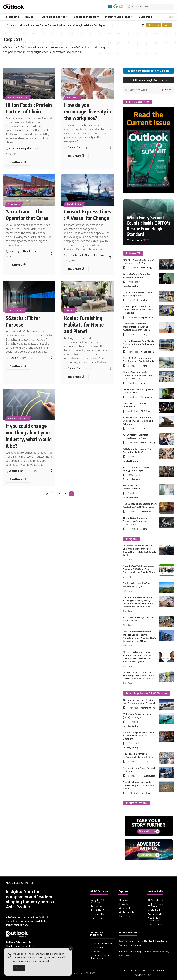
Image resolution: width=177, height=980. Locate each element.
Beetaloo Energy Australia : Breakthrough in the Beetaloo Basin (139, 785)
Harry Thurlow (16, 149)
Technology (146, 268)
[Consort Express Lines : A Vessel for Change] (76, 269)
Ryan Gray (14, 251)
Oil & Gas (145, 411)
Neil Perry (125, 941)
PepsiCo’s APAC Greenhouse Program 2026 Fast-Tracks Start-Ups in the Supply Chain (139, 569)
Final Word (73, 98)
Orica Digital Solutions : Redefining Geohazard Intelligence (136, 521)
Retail (70, 311)
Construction (16, 311)
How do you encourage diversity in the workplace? (88, 111)
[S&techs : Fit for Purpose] (18, 366)
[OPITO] (138, 240)
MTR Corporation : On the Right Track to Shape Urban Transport (138, 310)
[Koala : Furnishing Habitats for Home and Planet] (76, 377)
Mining (144, 300)
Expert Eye (146, 512)
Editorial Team (75, 147)
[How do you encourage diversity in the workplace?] (76, 156)
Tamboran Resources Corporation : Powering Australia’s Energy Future (136, 327)
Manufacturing (148, 442)
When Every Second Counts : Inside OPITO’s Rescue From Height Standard (148, 226)
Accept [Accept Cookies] (19, 968)
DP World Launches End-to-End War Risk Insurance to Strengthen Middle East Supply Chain (63, 25)
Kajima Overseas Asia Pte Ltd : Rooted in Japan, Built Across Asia (139, 344)
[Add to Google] (115, 6)
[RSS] (121, 6)
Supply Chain (74, 204)
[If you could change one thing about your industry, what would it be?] (18, 479)
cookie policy (45, 961)
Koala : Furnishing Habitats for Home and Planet (84, 324)
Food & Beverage (18, 98)
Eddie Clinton (86, 255)
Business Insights (18, 419)
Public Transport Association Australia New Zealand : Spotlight (139, 736)
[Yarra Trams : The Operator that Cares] (18, 265)
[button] (158, 17)
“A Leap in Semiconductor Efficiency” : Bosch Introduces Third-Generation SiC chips (139, 676)
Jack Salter (31, 149)
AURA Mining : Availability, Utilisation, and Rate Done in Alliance (138, 421)
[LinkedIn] (110, 6)
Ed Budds (72, 255)
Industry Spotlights (132, 286)
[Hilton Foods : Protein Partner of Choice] (18, 162)
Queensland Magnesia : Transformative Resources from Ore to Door (137, 375)
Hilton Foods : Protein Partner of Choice (29, 108)
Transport (14, 204)
